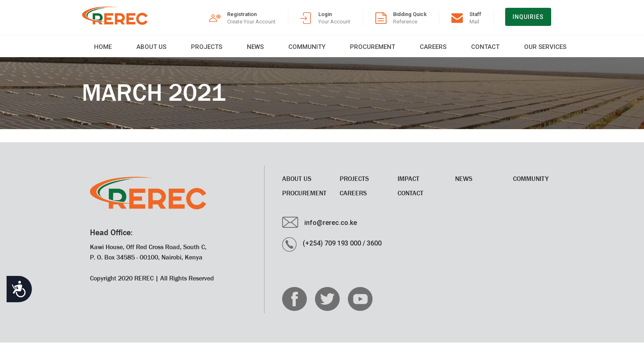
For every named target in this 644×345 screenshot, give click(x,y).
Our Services (507, 49)
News (233, 49)
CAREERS (401, 49)
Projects (188, 49)
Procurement (344, 49)
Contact (450, 49)
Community (281, 49)
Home (91, 49)
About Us (136, 49)
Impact (408, 181)
